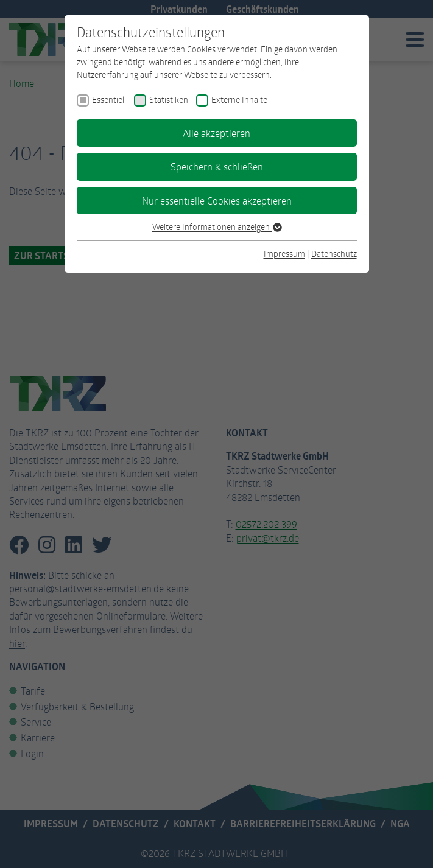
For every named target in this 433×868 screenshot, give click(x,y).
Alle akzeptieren (216, 133)
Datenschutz (334, 254)
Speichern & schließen (217, 166)
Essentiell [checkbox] (109, 100)
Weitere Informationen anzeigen (216, 227)
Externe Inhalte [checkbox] (239, 100)
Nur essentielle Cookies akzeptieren (217, 201)
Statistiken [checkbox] (169, 100)
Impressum (284, 254)
